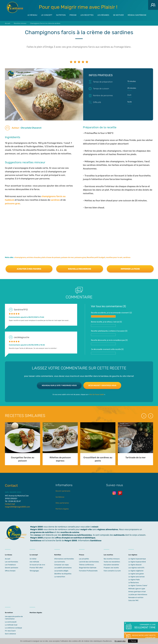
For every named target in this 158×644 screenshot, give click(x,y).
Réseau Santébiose (137, 15)
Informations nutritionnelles (64, 559)
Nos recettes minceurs (112, 559)
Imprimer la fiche (130, 269)
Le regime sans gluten (136, 574)
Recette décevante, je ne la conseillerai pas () (109, 342)
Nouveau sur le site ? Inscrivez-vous (59, 385)
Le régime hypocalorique (137, 559)
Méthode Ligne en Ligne (137, 589)
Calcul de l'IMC (133, 600)
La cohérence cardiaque (13, 628)
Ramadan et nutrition (136, 598)
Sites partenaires (62, 503)
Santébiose (60, 497)
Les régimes (103, 15)
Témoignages (34, 571)
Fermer (133, 641)
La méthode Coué (11, 625)
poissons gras (12, 203)
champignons (20, 257)
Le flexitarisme (134, 583)
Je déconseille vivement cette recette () (107, 351)
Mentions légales (62, 509)
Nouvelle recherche (80, 269)
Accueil (8, 559)
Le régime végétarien (136, 571)
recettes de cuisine (70, 532)
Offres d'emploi (10, 571)
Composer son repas (61, 565)
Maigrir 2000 (15, 7)
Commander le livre (145, 626)
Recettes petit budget (96, 257)
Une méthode (34, 562)
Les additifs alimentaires (63, 568)
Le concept (47, 15)
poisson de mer (68, 257)
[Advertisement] (79, 229)
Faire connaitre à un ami (112, 571)
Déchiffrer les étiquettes (63, 574)
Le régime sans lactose (136, 577)
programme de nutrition (42, 532)
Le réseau (32, 15)
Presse (73, 15)
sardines (55, 200)
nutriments (119, 535)
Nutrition (61, 15)
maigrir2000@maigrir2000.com (17, 507)
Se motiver (118, 15)
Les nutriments (60, 562)
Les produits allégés (61, 571)
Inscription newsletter (111, 565)
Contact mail (10, 504)
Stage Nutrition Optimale (88, 568)
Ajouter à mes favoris (29, 269)
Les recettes (87, 15)
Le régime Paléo (134, 580)
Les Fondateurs (10, 565)
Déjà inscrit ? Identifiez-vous (102, 385)
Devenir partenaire (63, 491)
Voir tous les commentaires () (108, 306)
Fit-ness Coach (10, 631)
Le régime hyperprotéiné (137, 562)
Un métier (33, 559)
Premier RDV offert (36, 568)
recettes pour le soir (114, 257)
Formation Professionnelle (88, 571)
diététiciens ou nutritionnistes (77, 535)
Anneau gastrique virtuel (137, 592)
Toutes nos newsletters (112, 562)
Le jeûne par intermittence (138, 595)
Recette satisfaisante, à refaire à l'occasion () (109, 333)
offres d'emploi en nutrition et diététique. (76, 538)
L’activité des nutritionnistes (89, 562)
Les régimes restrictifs (136, 568)
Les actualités (84, 559)
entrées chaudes (34, 257)
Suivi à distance (10, 634)
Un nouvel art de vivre (37, 565)
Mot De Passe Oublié (97, 395)
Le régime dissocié (135, 565)
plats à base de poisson (51, 257)
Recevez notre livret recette (143, 637)
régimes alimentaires (108, 529)
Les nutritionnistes (11, 562)
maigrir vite (86, 529)
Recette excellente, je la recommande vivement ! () (111, 315)
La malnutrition (60, 577)
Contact (11, 486)
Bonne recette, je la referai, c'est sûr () (106, 324)
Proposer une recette (111, 568)
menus (38, 535)
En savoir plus (120, 641)
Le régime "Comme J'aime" (138, 586)
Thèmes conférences (86, 565)
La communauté (11, 622)
